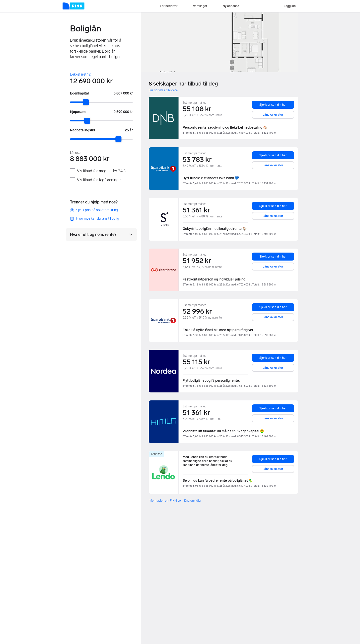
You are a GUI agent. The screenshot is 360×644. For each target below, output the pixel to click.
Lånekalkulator (273, 115)
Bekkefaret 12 (80, 74)
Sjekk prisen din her (273, 105)
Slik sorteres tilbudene (163, 90)
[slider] (86, 102)
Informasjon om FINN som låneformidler (175, 501)
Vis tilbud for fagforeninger (99, 180)
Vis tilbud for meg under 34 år (102, 171)
